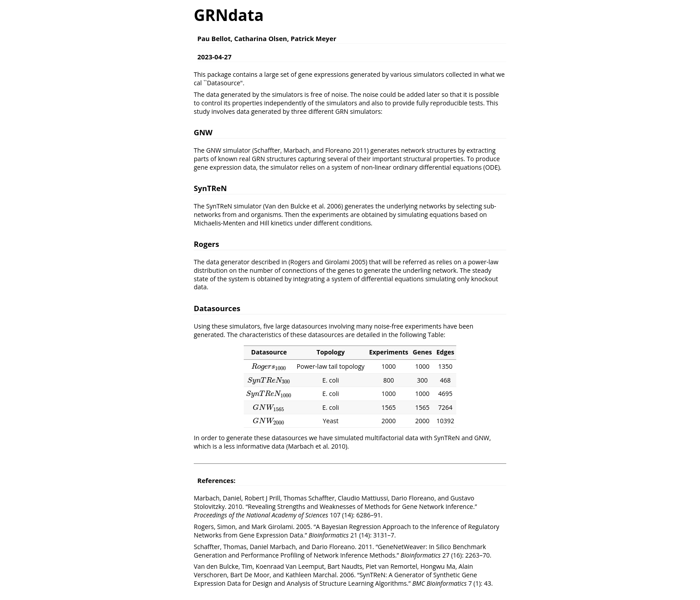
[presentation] (269, 366)
